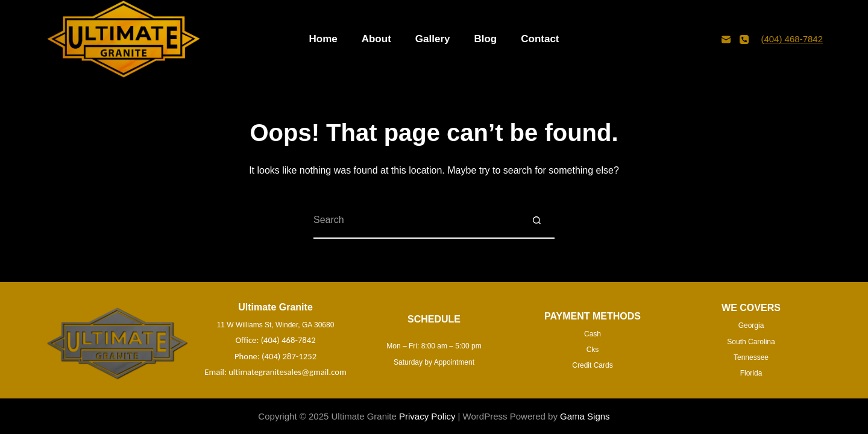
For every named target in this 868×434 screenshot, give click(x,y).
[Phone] (744, 39)
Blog (485, 39)
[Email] (726, 39)
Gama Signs (585, 416)
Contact (540, 39)
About (376, 39)
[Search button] (536, 221)
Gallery (433, 39)
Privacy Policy (427, 416)
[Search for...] (416, 221)
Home (323, 39)
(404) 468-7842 (792, 39)
